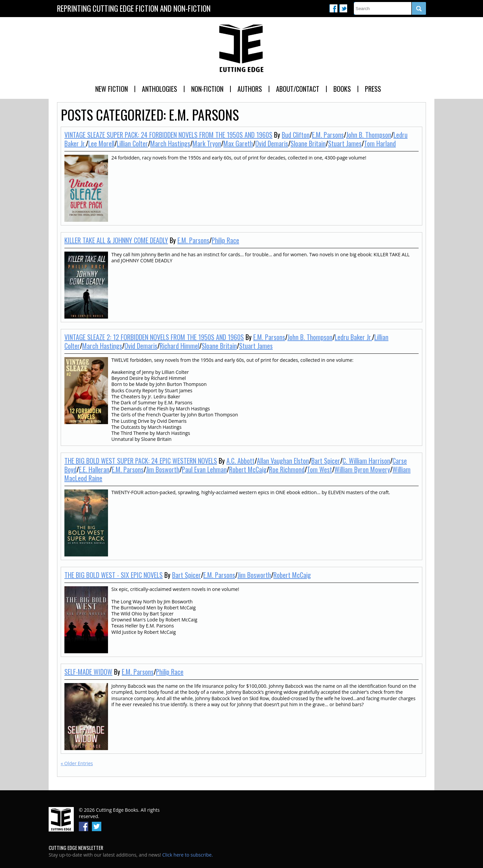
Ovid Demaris (272, 143)
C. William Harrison (366, 461)
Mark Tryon (207, 143)
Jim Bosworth (163, 469)
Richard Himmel (179, 346)
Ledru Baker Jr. (353, 337)
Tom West (319, 469)
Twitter (343, 8)
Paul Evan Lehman (204, 469)
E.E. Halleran (94, 469)
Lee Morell (101, 143)
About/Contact (298, 89)
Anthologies (159, 89)
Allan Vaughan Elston (283, 461)
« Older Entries (77, 763)
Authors (250, 89)
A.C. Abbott (240, 461)
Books (342, 89)
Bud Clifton (296, 135)
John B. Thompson (369, 135)
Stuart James (345, 143)
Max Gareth (238, 143)
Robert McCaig (248, 469)
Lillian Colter (132, 143)
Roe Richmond (287, 469)
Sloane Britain (308, 143)
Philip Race (225, 240)
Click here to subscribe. (188, 855)
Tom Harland (380, 143)
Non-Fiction (207, 89)
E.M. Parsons (328, 135)
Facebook (333, 8)
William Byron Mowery (362, 469)
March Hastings (170, 143)
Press (373, 89)
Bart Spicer (326, 461)
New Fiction (112, 89)
